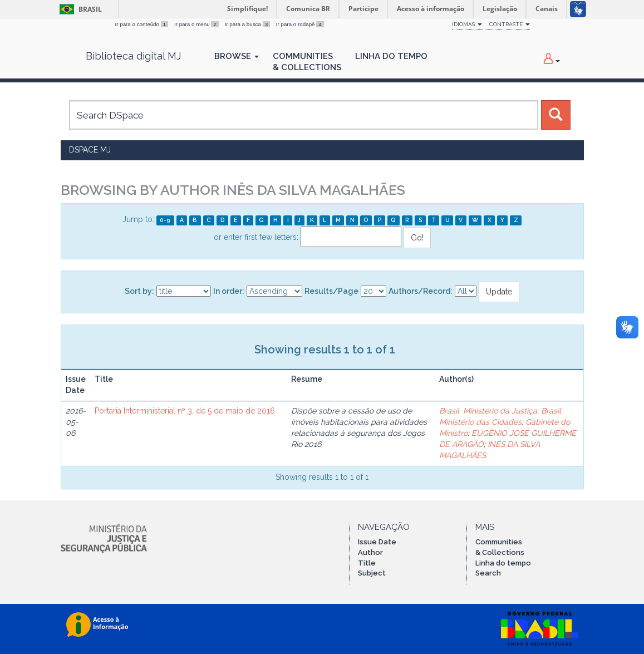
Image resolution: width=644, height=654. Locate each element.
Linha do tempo (503, 563)
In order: (229, 291)
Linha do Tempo (391, 56)
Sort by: (139, 291)
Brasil (79, 9)
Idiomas (467, 24)
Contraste (510, 24)
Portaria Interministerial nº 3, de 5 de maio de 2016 (185, 411)
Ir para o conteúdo (142, 24)
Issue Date (377, 542)
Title (367, 563)
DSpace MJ (90, 150)
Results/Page (331, 291)
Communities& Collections (307, 62)
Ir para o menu (197, 24)
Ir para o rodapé (300, 24)
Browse (237, 56)
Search (488, 573)
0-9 (165, 220)
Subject (372, 573)
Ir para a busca (248, 24)
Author (370, 552)
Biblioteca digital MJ (133, 56)
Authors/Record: (421, 291)
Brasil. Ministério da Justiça (488, 411)
